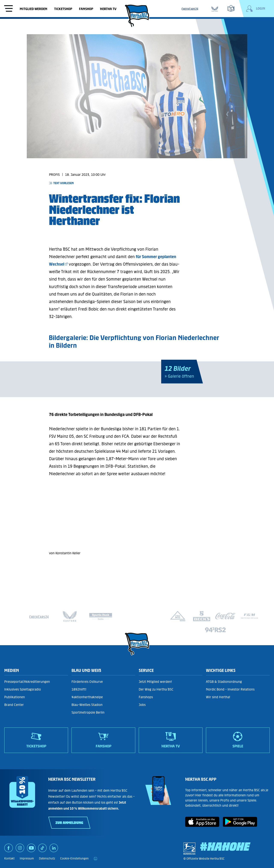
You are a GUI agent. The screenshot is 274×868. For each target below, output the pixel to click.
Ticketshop (63, 9)
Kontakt (9, 858)
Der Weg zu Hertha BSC (156, 689)
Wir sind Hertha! (218, 697)
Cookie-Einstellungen (74, 858)
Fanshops (146, 697)
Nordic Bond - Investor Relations (230, 689)
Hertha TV (108, 9)
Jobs (142, 705)
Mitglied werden (34, 9)
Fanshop (86, 9)
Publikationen (15, 697)
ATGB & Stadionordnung (224, 682)
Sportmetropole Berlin (88, 712)
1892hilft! (79, 689)
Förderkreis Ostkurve (87, 682)
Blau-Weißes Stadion (87, 705)
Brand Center (14, 705)
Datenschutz (47, 858)
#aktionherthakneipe (87, 697)
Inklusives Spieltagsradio (23, 689)
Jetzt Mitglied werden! (155, 682)
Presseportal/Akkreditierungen (27, 682)
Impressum (27, 858)
